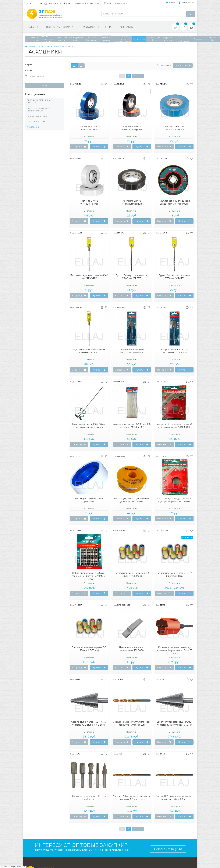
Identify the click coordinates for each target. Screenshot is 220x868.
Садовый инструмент (39, 116)
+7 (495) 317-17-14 (34, 3)
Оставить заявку (168, 849)
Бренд (29, 64)
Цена (29, 70)
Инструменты (53, 46)
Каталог (33, 27)
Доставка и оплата (60, 27)
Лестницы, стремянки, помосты (39, 101)
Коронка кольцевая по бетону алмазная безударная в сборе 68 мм (174, 650)
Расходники (33, 127)
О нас (109, 27)
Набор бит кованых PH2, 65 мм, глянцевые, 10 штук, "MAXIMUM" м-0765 (89, 576)
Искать (45, 86)
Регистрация (186, 2)
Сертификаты (89, 27)
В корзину (79, 147)
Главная (30, 46)
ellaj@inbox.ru (54, 3)
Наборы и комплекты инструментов (39, 109)
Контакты (126, 27)
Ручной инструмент (38, 122)
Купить (99, 147)
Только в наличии (35, 77)
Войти (171, 2)
